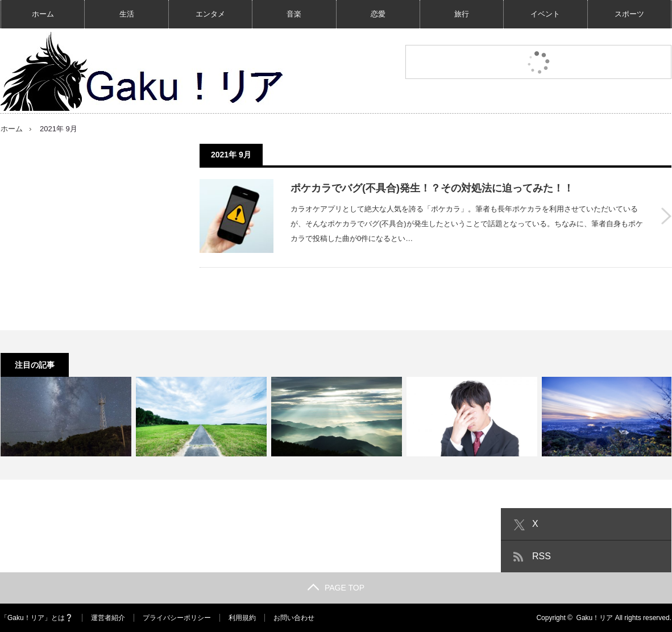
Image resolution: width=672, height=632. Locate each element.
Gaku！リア (595, 618)
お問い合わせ (294, 618)
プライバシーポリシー (177, 618)
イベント (545, 14)
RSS (542, 556)
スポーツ (629, 14)
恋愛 (378, 14)
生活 (127, 14)
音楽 (294, 14)
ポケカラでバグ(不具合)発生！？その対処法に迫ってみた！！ (432, 188)
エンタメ (210, 14)
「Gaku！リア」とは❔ (37, 618)
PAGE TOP (336, 588)
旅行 (462, 14)
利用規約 (242, 618)
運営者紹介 (108, 618)
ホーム (43, 14)
